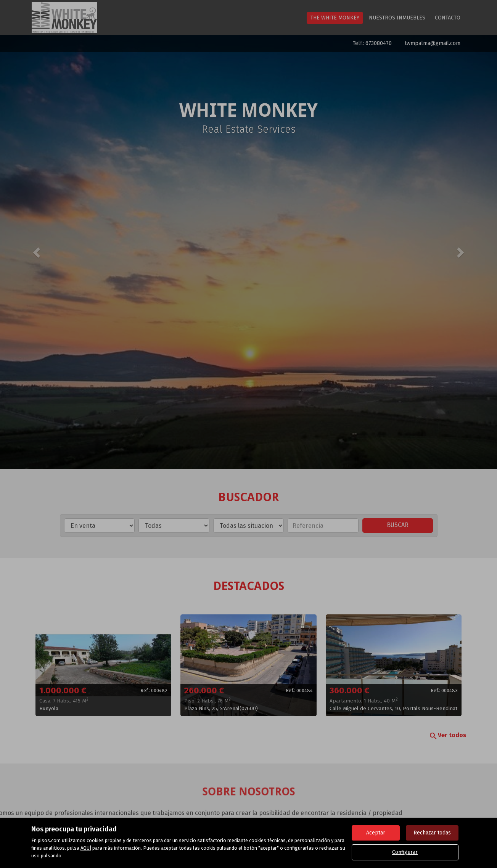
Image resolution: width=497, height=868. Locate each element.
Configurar (405, 852)
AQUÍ (86, 848)
